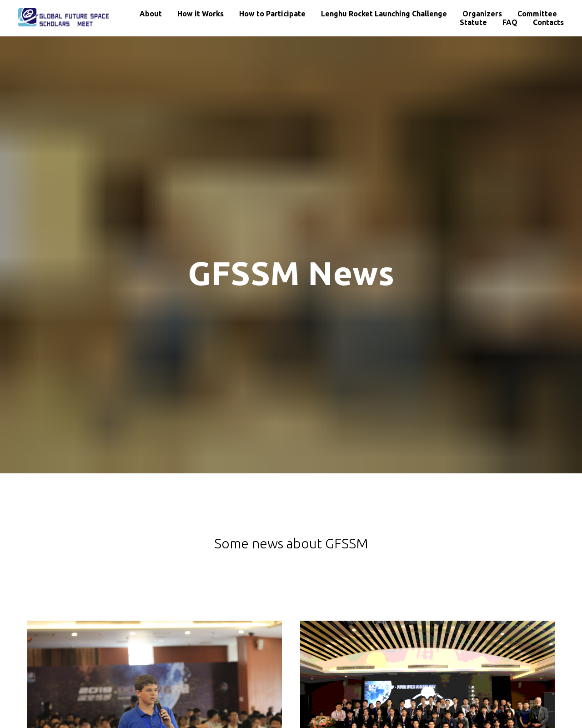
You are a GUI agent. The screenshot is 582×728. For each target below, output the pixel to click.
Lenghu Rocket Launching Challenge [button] (384, 14)
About (151, 14)
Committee (537, 14)
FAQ (510, 22)
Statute (473, 22)
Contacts (548, 22)
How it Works (201, 14)
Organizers (482, 14)
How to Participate (272, 14)
